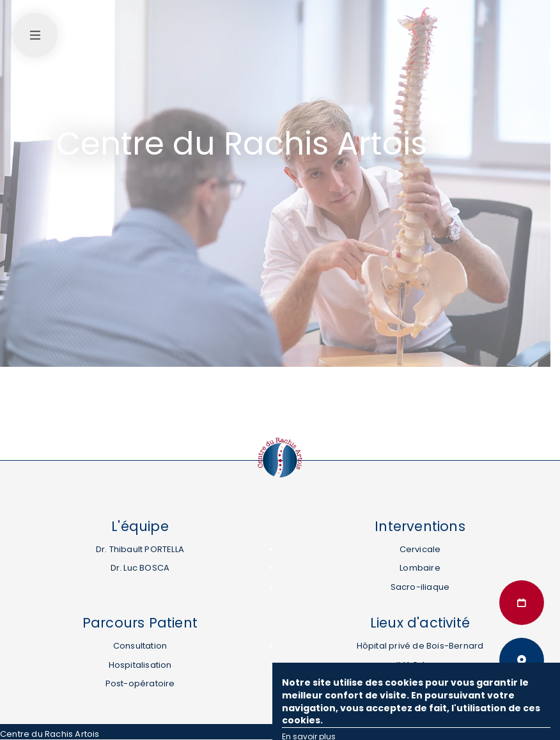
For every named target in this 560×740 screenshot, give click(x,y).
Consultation (140, 646)
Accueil (72, 117)
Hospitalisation (140, 665)
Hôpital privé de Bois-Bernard (420, 646)
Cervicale (420, 549)
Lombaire (420, 568)
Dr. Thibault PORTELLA (140, 549)
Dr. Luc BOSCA (140, 568)
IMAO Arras (420, 665)
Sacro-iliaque (420, 587)
